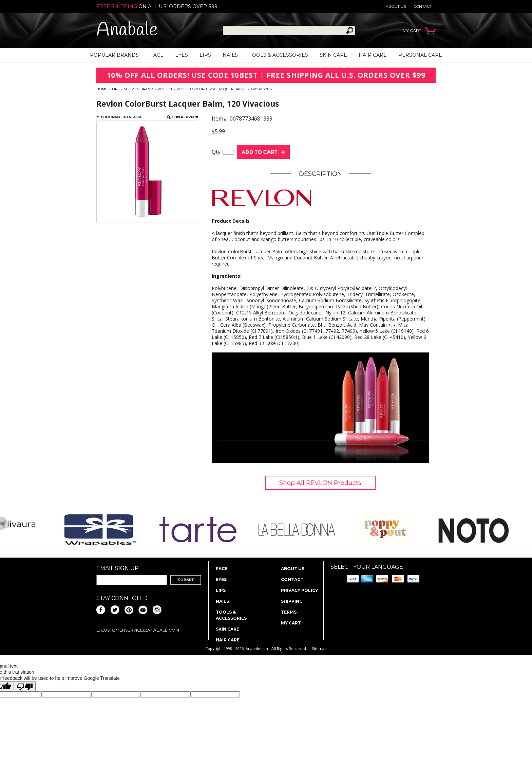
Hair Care (373, 55)
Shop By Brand (138, 89)
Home (102, 89)
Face (157, 55)
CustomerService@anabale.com (140, 630)
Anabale (127, 30)
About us (396, 6)
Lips (205, 55)
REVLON (165, 89)
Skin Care (333, 55)
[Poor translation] (25, 686)
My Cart (291, 623)
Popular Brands (114, 55)
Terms (289, 612)
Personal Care (420, 55)
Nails (230, 55)
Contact (423, 6)
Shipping (292, 601)
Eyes (182, 55)
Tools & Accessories (279, 55)
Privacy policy (299, 590)
